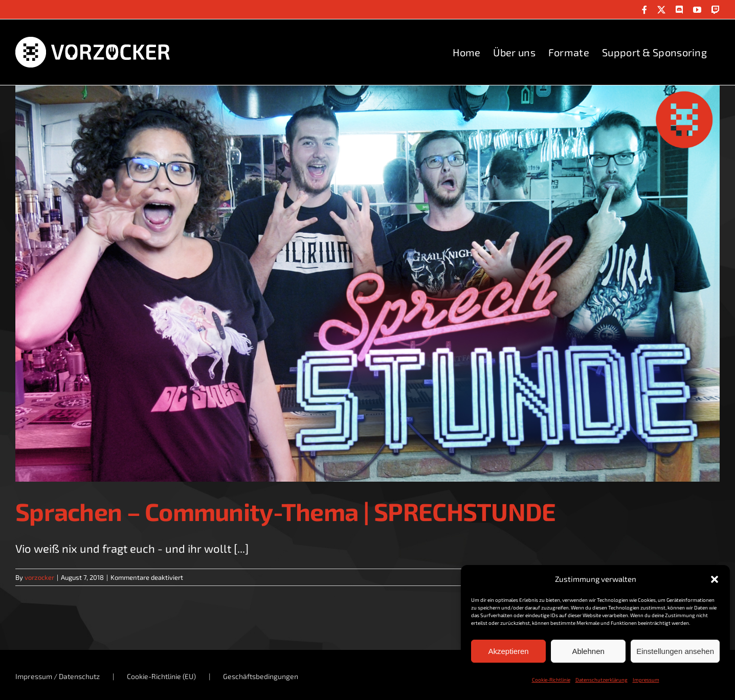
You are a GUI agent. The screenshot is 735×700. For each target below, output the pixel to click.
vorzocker (39, 577)
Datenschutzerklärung (602, 680)
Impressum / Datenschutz (58, 676)
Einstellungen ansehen (675, 651)
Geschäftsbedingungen (261, 676)
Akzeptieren (508, 651)
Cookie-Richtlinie (551, 680)
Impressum (646, 680)
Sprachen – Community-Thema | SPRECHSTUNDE (285, 511)
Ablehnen (588, 651)
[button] (715, 579)
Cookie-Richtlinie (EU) (161, 676)
